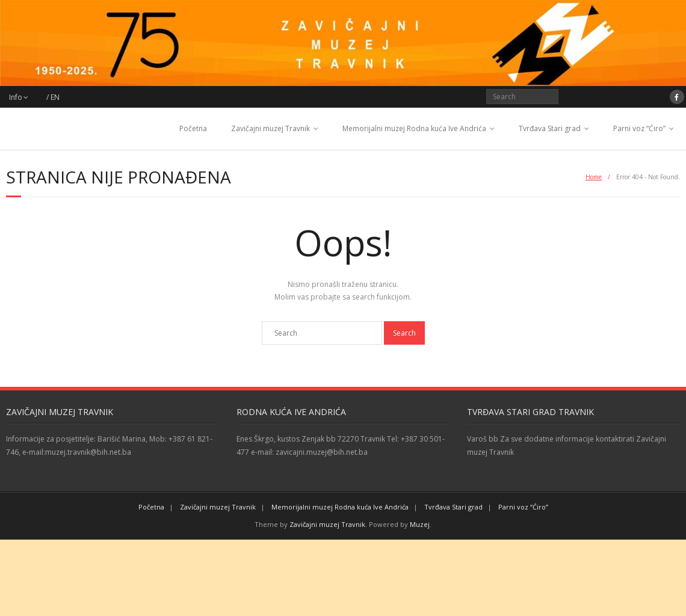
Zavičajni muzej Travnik (270, 128)
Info (16, 97)
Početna (193, 128)
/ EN (53, 97)
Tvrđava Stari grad (550, 128)
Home (594, 177)
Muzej (420, 524)
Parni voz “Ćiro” (639, 128)
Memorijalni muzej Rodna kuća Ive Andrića (414, 128)
